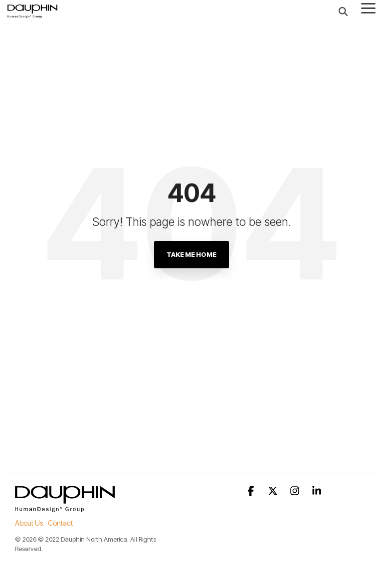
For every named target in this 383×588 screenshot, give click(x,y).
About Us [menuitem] (29, 523)
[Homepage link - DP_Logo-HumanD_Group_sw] (65, 507)
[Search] (343, 11)
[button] (368, 7)
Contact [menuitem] (60, 523)
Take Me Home (191, 254)
